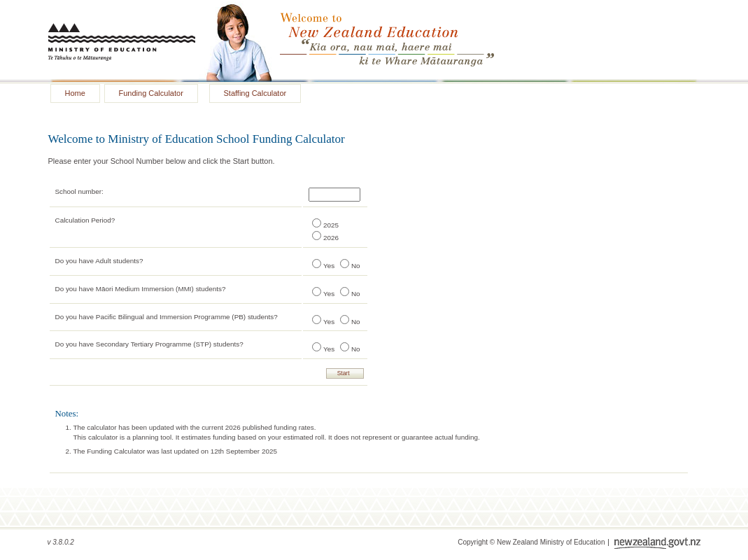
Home (75, 93)
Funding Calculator (151, 93)
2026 (331, 238)
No (356, 266)
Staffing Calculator (255, 93)
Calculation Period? (85, 220)
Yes (329, 266)
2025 (331, 225)
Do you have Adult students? (99, 261)
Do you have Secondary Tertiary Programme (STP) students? (149, 344)
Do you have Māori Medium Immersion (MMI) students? (141, 289)
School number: (79, 191)
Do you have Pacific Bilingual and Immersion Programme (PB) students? (167, 317)
